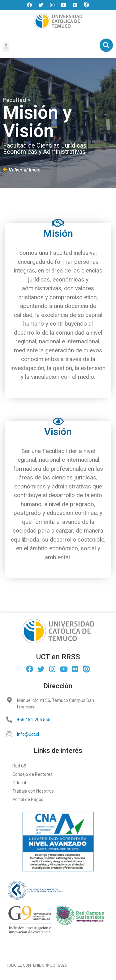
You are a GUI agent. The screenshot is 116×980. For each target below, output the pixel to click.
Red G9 (19, 766)
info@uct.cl (28, 734)
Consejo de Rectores (32, 774)
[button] (6, 47)
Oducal (19, 783)
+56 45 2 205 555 (34, 720)
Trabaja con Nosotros (33, 791)
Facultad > (17, 100)
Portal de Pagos (28, 799)
